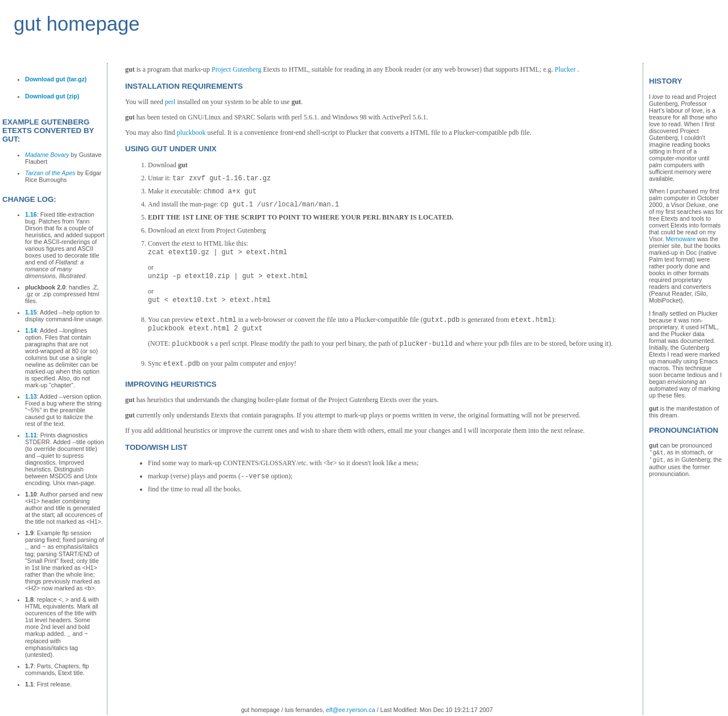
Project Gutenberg (236, 69)
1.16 (31, 214)
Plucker (565, 69)
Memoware (681, 239)
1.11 (31, 435)
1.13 (31, 396)
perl (170, 102)
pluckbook (191, 133)
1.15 (31, 312)
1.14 (31, 330)
